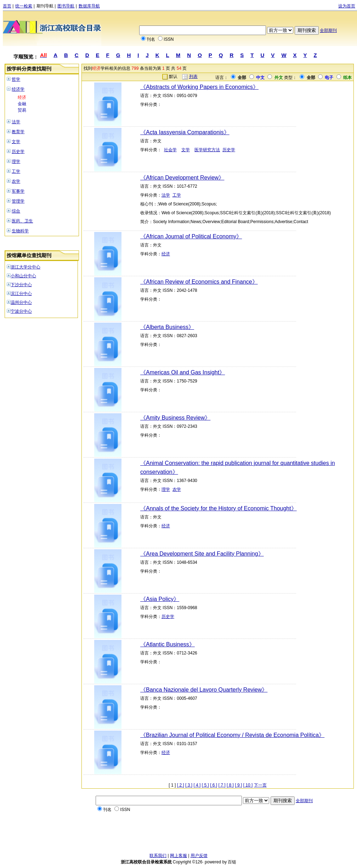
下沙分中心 (21, 285)
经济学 (18, 89)
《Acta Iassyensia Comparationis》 (185, 132)
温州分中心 (21, 302)
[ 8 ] (230, 785)
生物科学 (20, 231)
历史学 (18, 152)
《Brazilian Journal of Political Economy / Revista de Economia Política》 (232, 735)
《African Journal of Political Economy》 (191, 236)
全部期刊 (328, 30)
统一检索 (24, 6)
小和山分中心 (23, 276)
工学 (16, 171)
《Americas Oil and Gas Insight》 (183, 372)
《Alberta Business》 (167, 327)
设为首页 (347, 6)
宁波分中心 (21, 311)
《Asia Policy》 (160, 599)
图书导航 (66, 6)
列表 (193, 76)
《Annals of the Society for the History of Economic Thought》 (219, 508)
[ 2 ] (181, 785)
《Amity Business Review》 (175, 418)
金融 (22, 104)
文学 (16, 142)
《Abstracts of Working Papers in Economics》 (199, 87)
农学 (16, 181)
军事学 (18, 191)
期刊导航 (45, 6)
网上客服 (178, 856)
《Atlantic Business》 (168, 644)
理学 (16, 161)
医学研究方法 (207, 150)
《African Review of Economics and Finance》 (199, 282)
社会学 (170, 150)
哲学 (16, 79)
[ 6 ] (214, 785)
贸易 (22, 110)
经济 (22, 97)
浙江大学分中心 (25, 267)
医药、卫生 (22, 221)
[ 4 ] (197, 785)
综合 (16, 211)
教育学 (18, 132)
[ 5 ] (205, 785)
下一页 (260, 785)
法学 (16, 122)
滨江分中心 (21, 294)
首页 (7, 6)
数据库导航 (89, 6)
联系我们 (158, 856)
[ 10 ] (248, 785)
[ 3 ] (189, 785)
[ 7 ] (222, 785)
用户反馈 (199, 856)
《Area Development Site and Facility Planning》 (202, 554)
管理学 (18, 201)
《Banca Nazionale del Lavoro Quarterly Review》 (204, 690)
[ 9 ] (238, 785)
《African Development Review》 (182, 178)
